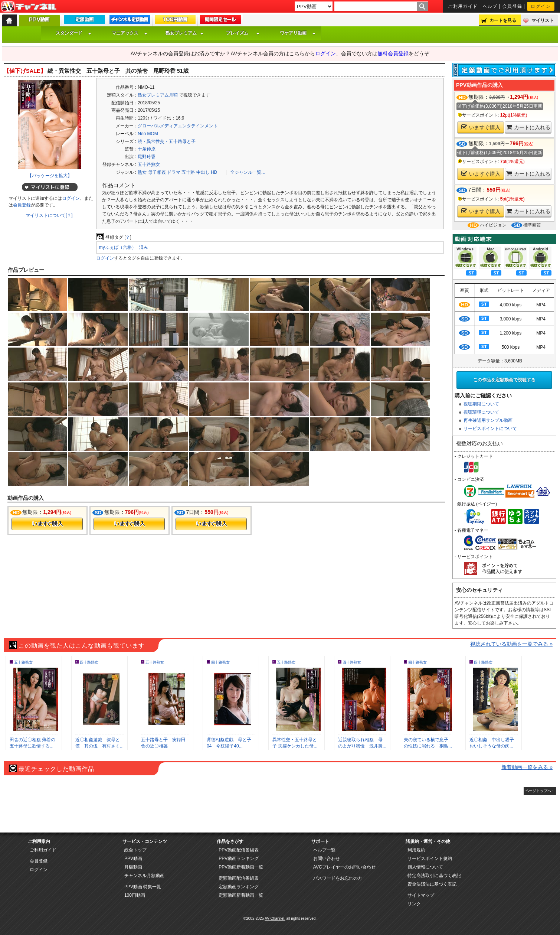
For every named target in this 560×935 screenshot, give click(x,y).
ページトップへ (538, 791)
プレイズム (243, 33)
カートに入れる (528, 127)
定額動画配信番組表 (239, 878)
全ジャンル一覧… (248, 172)
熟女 (142, 172)
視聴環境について (481, 412)
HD (214, 172)
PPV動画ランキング (239, 859)
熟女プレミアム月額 (158, 95)
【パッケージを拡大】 (50, 176)
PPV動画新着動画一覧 (241, 867)
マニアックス (130, 33)
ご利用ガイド (463, 6)
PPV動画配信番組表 (239, 850)
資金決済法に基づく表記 (432, 884)
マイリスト (543, 20)
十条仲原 (147, 149)
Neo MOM (148, 134)
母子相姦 (157, 172)
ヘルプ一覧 (324, 850)
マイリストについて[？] (49, 215)
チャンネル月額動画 (144, 876)
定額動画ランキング (239, 887)
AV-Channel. (275, 918)
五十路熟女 (149, 164)
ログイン (541, 6)
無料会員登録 (393, 53)
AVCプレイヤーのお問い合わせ (344, 867)
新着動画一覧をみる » (527, 767)
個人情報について (425, 867)
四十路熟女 (89, 662)
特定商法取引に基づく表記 (434, 876)
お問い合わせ (327, 859)
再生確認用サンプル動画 (488, 420)
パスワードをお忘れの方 (338, 878)
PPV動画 (133, 859)
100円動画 (135, 895)
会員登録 (512, 6)
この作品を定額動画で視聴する (504, 380)
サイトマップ (421, 895)
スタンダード (73, 33)
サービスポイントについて (490, 429)
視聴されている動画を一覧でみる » (511, 644)
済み (144, 247)
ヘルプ (490, 6)
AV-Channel (29, 7)
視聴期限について (481, 404)
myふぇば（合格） (118, 247)
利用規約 (416, 850)
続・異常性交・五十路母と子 (167, 141)
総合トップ (135, 850)
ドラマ (174, 172)
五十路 (188, 172)
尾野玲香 (147, 157)
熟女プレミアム (184, 33)
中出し (203, 172)
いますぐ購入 (481, 127)
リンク (414, 904)
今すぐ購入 (47, 524)
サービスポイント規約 (430, 859)
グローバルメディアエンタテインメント (178, 126)
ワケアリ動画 (298, 33)
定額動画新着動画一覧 (241, 895)
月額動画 (133, 867)
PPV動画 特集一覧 (143, 887)
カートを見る (503, 20)
